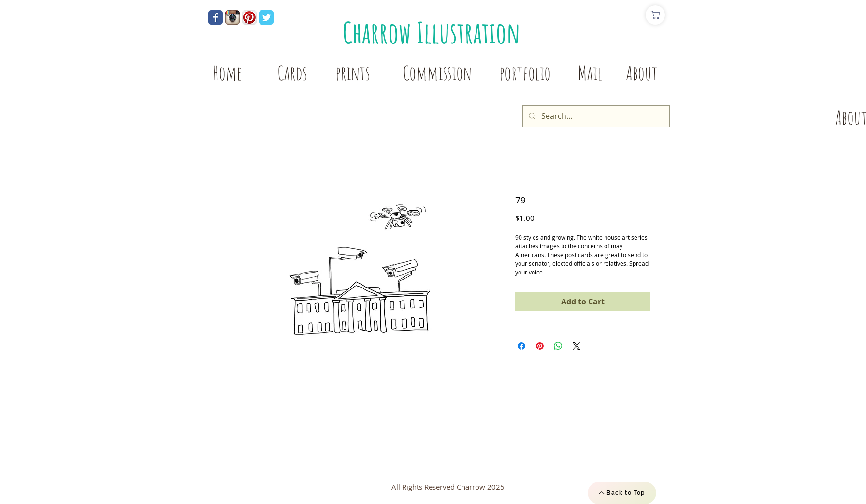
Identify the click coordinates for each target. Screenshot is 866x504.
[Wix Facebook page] (216, 17)
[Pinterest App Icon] (249, 17)
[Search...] (595, 116)
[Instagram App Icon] (232, 17)
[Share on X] (577, 346)
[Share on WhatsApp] (558, 346)
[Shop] (655, 15)
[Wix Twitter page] (266, 17)
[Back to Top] (622, 493)
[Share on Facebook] (521, 346)
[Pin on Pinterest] (540, 346)
